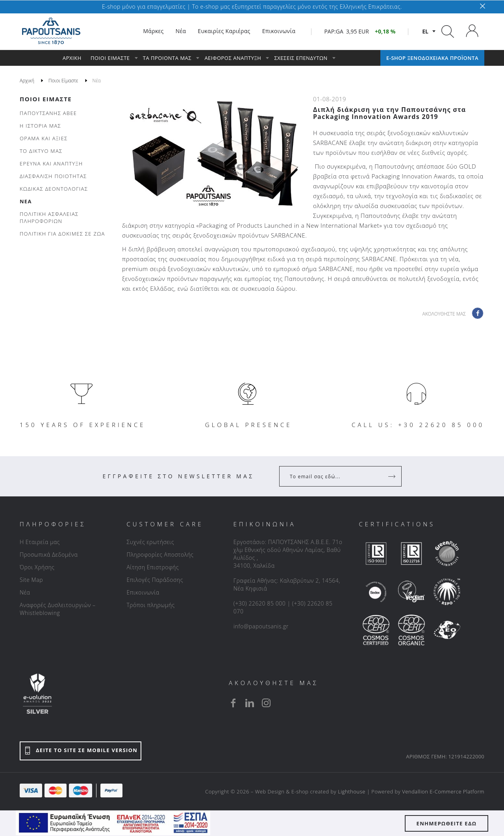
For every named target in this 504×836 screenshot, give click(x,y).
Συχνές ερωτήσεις (150, 542)
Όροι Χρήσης (37, 567)
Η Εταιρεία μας (40, 542)
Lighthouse (352, 791)
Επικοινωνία (143, 592)
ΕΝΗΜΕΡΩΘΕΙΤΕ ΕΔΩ (447, 823)
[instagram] (266, 703)
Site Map (31, 580)
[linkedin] (250, 703)
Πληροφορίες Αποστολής (160, 555)
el (425, 31)
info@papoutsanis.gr (261, 626)
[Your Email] (335, 476)
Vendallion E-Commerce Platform (443, 791)
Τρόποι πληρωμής (150, 605)
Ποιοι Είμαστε (46, 99)
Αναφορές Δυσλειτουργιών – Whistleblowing (58, 609)
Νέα (25, 592)
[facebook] (233, 703)
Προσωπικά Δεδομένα (49, 555)
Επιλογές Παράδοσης (155, 580)
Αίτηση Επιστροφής (153, 567)
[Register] (393, 476)
